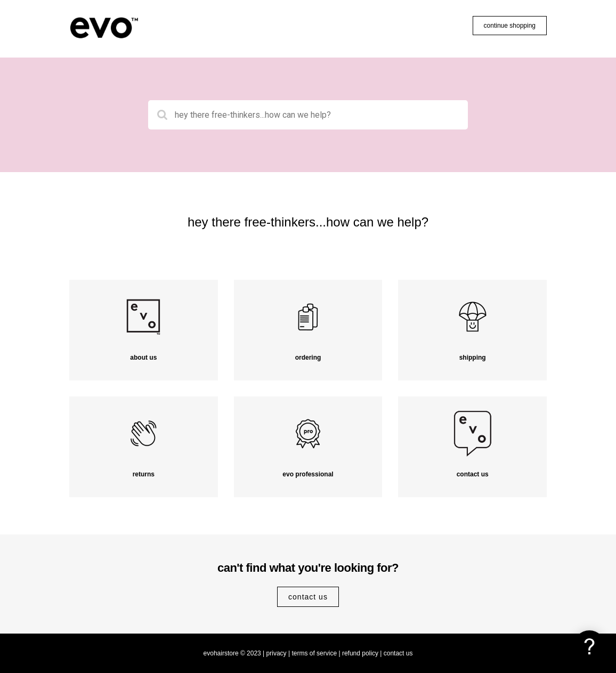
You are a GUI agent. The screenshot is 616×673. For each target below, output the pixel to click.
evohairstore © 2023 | (234, 653)
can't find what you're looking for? (308, 568)
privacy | (278, 653)
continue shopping (510, 26)
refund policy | (362, 653)
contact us (308, 597)
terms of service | (316, 653)
